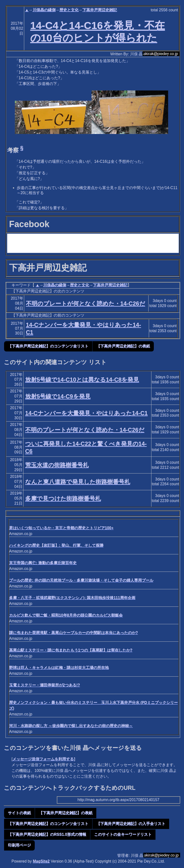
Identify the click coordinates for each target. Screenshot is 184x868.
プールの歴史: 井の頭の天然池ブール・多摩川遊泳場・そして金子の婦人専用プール (81, 580)
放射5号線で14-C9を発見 (58, 396)
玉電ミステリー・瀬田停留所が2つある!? (45, 685)
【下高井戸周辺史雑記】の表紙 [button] (123, 346)
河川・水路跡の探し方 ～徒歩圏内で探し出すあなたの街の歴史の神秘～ (71, 726)
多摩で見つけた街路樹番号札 (63, 498)
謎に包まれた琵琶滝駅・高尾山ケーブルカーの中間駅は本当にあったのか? (74, 633)
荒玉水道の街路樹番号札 (57, 465)
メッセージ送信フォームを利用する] (44, 759)
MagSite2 (41, 861)
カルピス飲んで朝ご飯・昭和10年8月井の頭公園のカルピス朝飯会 (66, 615)
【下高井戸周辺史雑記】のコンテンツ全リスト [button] (48, 346)
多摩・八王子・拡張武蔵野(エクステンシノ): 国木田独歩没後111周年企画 (72, 598)
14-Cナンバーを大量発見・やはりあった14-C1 (86, 413)
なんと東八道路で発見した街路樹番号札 (78, 482)
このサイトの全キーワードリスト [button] (123, 834)
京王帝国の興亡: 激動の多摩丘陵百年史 (43, 563)
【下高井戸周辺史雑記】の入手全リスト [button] (131, 824)
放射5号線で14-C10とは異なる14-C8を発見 (82, 380)
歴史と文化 (69, 10)
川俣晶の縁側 (44, 10)
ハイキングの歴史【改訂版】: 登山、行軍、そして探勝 (56, 545)
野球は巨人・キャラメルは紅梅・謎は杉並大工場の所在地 (59, 668)
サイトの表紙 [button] (19, 813)
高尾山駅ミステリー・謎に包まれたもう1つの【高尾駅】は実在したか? (71, 650)
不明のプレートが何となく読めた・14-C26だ (86, 303)
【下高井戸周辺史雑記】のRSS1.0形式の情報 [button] (47, 834)
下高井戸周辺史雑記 (100, 10)
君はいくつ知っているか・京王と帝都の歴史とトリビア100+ (61, 528)
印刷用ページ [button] (19, 845)
